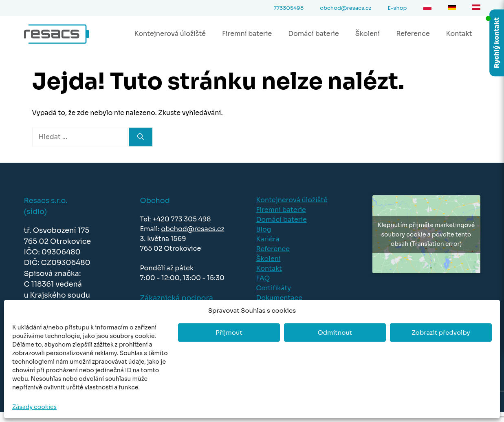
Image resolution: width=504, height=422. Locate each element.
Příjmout (229, 333)
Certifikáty (274, 288)
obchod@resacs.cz (193, 229)
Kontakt (459, 34)
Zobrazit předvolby (441, 333)
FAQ (263, 278)
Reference (413, 34)
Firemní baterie (247, 34)
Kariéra (268, 239)
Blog (264, 229)
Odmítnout (335, 333)
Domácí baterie (313, 34)
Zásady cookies (34, 407)
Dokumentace (280, 298)
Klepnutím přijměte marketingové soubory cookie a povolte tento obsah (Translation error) (426, 234)
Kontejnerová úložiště (170, 34)
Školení (368, 34)
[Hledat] (141, 137)
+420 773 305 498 (182, 219)
